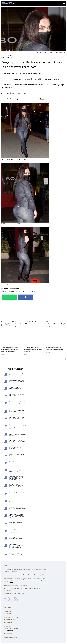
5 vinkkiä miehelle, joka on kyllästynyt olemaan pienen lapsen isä (17, 456)
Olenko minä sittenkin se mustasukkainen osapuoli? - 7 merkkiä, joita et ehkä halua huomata (18, 427)
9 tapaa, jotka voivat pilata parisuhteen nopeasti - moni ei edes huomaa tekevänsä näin (17, 516)
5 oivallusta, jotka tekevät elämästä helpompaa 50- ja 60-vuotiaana (18, 555)
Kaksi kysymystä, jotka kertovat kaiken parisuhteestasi (18, 538)
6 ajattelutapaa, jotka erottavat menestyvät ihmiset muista (17, 381)
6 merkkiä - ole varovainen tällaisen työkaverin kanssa (17, 395)
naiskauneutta (35, 291)
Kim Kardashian (24, 291)
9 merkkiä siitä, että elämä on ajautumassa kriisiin (17, 493)
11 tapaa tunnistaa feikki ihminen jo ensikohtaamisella (18, 508)
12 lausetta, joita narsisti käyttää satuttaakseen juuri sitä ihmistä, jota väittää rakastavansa (17, 478)
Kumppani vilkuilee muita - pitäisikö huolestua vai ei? (17, 501)
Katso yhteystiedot (9, 630)
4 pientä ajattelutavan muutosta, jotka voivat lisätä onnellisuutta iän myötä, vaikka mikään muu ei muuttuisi (17, 547)
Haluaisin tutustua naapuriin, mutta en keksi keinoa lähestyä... (17, 463)
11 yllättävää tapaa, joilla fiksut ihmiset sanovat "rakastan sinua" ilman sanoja (18, 470)
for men (4, 291)
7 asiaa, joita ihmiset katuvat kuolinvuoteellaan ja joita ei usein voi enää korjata (17, 403)
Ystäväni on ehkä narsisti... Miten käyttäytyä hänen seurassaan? (17, 389)
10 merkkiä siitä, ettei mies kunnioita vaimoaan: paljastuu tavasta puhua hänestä (18, 434)
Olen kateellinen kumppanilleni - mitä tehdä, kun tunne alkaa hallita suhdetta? (17, 486)
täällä (30, 73)
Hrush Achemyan (7, 79)
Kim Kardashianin (37, 79)
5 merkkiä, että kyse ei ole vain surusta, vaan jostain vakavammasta (17, 419)
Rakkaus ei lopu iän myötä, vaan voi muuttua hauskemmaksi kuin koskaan (17, 524)
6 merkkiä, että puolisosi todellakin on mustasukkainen (18, 441)
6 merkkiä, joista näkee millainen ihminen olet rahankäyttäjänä (16, 531)
